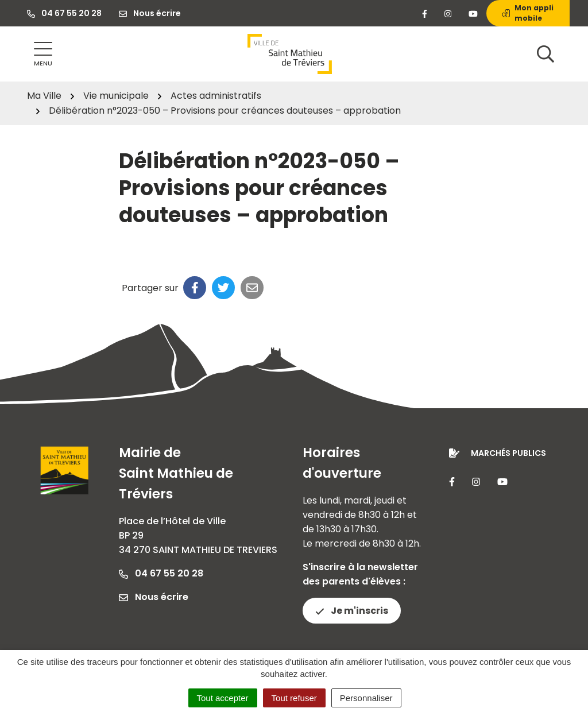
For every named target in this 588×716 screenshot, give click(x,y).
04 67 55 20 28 (161, 573)
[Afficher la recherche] (546, 54)
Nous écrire (154, 597)
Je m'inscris (352, 611)
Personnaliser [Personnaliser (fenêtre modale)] (366, 698)
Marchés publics (508, 453)
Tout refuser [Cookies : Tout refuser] (294, 698)
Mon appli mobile (528, 13)
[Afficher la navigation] (43, 54)
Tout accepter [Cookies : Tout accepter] (223, 698)
